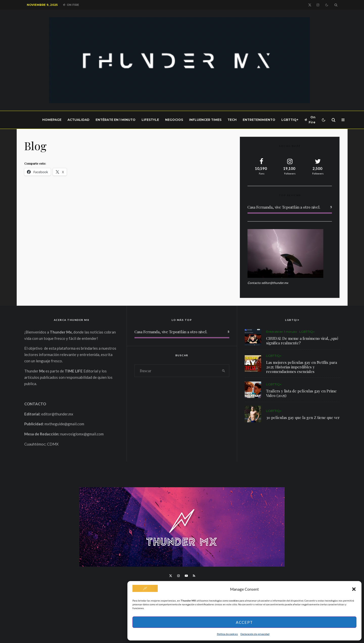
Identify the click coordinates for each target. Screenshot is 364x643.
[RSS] (194, 576)
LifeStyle (150, 120)
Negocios (174, 120)
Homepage (52, 120)
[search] (224, 371)
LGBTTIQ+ (290, 120)
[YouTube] (186, 576)
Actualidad (78, 120)
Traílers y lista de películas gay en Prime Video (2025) (301, 394)
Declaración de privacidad (255, 634)
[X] (310, 5)
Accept (244, 622)
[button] (354, 589)
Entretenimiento (259, 120)
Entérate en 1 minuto (116, 120)
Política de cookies (227, 634)
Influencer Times (205, 120)
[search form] (176, 371)
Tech (232, 120)
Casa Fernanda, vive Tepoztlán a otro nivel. (284, 207)
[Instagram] (318, 5)
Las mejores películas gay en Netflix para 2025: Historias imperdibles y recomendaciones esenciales (302, 367)
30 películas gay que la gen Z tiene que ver (303, 420)
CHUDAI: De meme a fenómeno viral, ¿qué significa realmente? (302, 341)
